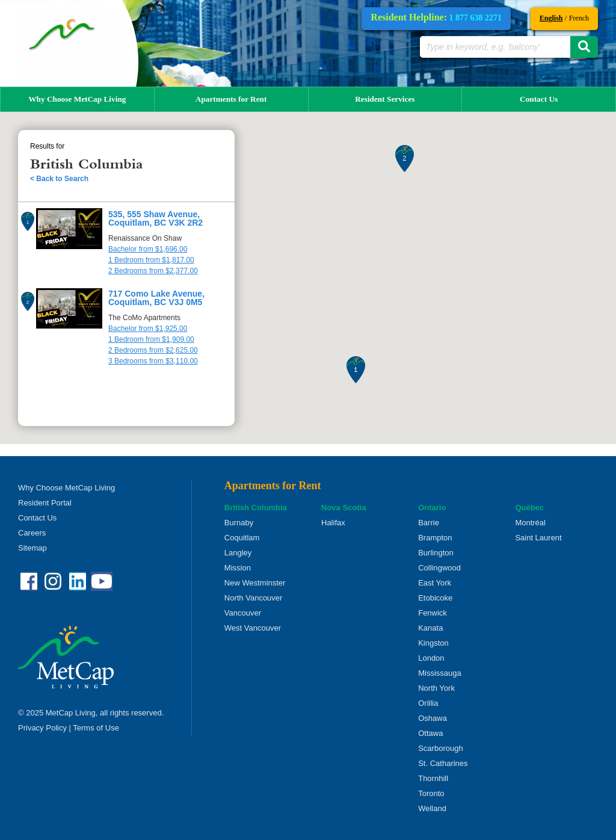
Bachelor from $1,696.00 (148, 249)
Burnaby (239, 523)
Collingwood (439, 568)
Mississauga (440, 673)
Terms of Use (96, 728)
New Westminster (255, 583)
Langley (238, 553)
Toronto (431, 793)
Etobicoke (435, 598)
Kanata (430, 628)
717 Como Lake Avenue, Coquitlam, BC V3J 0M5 (156, 298)
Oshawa (433, 718)
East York (435, 583)
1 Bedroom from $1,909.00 (151, 339)
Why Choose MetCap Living (77, 99)
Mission (238, 568)
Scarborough (440, 748)
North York (436, 688)
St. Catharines (443, 763)
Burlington (436, 553)
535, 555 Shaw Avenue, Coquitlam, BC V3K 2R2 (156, 218)
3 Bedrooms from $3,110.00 (153, 361)
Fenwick (433, 613)
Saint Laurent (538, 538)
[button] (356, 370)
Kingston (433, 643)
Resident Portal (45, 503)
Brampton (435, 538)
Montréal (530, 523)
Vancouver (243, 613)
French (579, 18)
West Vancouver (253, 628)
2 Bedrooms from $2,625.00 (153, 350)
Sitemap (32, 548)
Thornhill (433, 778)
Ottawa (430, 733)
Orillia (428, 703)
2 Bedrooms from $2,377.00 (153, 271)
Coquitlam (242, 538)
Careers (32, 533)
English (551, 18)
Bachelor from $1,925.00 (148, 329)
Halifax (333, 523)
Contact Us (539, 99)
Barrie (429, 523)
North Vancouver (254, 598)
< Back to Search (59, 179)
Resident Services (385, 99)
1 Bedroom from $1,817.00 (151, 260)
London (431, 658)
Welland (432, 808)
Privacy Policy (42, 728)
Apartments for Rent (231, 99)
